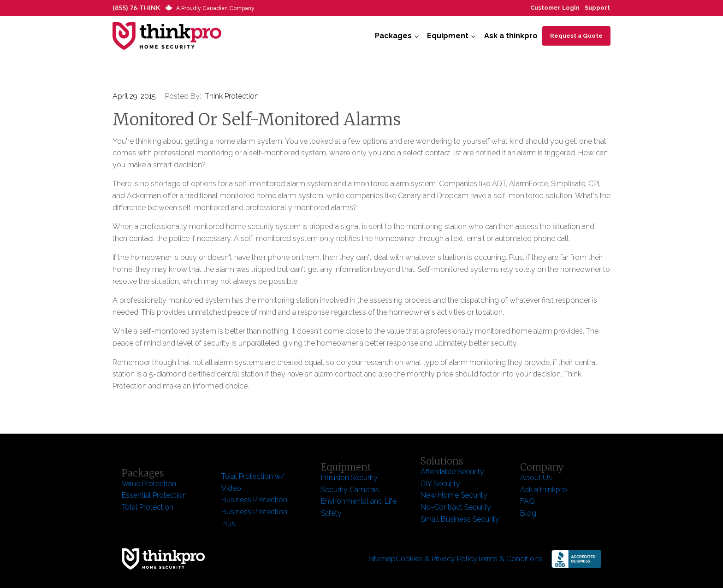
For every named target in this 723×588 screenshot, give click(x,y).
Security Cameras (350, 490)
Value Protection (149, 484)
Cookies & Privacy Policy (436, 559)
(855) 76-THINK (136, 8)
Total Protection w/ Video (253, 482)
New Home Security (455, 495)
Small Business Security (460, 519)
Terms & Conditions (510, 559)
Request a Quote (576, 36)
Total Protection (148, 507)
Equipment (448, 36)
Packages (393, 36)
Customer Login (555, 8)
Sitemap (382, 559)
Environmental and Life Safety (359, 507)
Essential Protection (154, 495)
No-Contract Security (456, 507)
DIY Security (440, 484)
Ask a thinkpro (511, 36)
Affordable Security (453, 472)
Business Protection (254, 500)
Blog (528, 513)
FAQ (527, 501)
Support (597, 8)
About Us (536, 478)
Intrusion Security (349, 478)
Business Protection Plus (254, 518)
